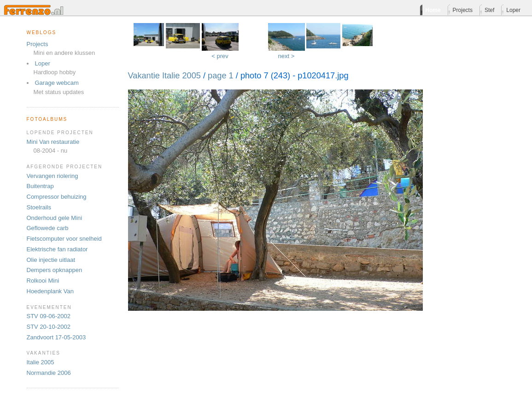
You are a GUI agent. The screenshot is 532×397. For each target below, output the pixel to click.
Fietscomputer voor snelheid (64, 239)
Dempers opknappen (55, 270)
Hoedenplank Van (50, 291)
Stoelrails (39, 207)
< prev (220, 56)
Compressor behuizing (57, 197)
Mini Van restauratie (53, 142)
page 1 (221, 76)
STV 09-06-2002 (49, 316)
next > (286, 56)
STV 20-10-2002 (49, 327)
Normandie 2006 (49, 373)
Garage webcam (57, 83)
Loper (43, 63)
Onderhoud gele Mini (55, 218)
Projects (38, 44)
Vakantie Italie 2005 (164, 76)
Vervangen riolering (53, 176)
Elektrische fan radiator (57, 249)
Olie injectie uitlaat (51, 260)
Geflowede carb (48, 228)
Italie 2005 (41, 362)
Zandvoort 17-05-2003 (56, 337)
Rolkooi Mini (43, 281)
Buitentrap (40, 186)
